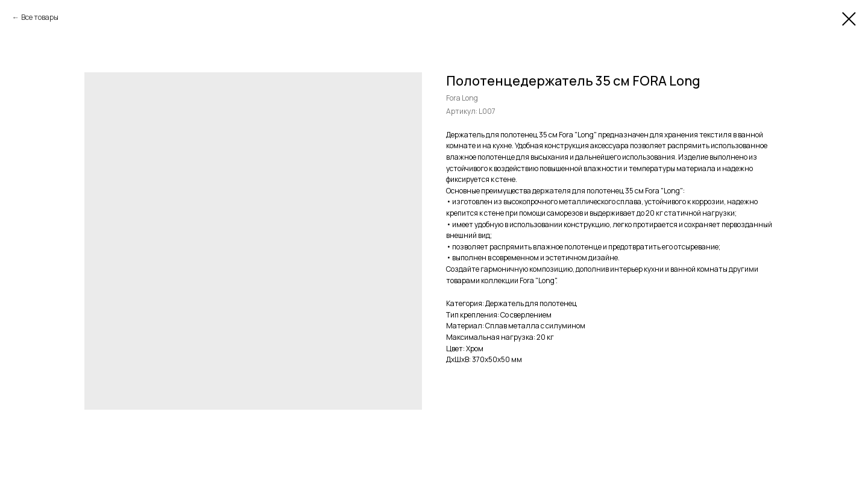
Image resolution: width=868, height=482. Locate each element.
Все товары (40, 17)
